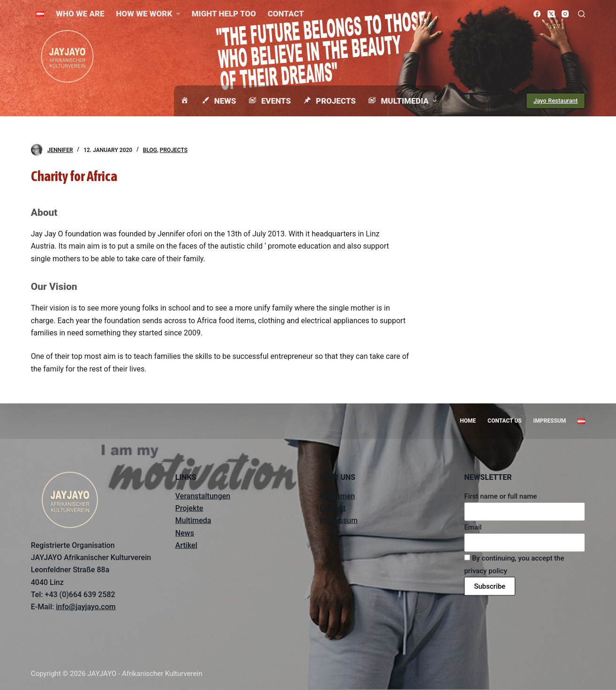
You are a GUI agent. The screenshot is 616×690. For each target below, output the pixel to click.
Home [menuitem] (468, 421)
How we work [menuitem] (149, 14)
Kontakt (333, 508)
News (185, 533)
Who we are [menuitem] (80, 14)
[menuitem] (41, 14)
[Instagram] (565, 14)
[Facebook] (537, 14)
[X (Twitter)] (551, 14)
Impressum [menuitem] (550, 421)
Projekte (189, 508)
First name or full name (500, 496)
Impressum (339, 520)
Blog (150, 150)
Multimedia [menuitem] (403, 101)
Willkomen (337, 496)
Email (473, 527)
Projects (174, 150)
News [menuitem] (218, 101)
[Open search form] (582, 14)
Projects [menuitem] (329, 101)
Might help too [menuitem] (224, 14)
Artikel (186, 545)
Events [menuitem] (270, 101)
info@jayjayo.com (86, 607)
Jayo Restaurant (556, 101)
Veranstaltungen (203, 496)
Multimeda (193, 520)
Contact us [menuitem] (505, 421)
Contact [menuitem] (286, 14)
